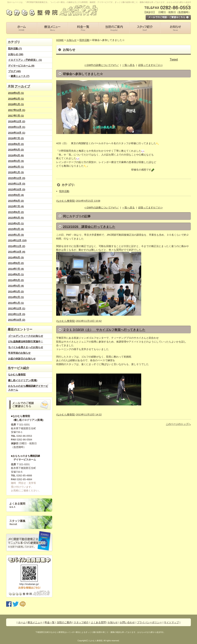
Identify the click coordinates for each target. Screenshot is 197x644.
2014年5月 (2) (16, 280)
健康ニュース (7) (20, 76)
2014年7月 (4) (16, 269)
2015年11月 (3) (17, 184)
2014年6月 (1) (16, 274)
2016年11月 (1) (17, 127)
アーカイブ (22, 86)
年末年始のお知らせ (19, 353)
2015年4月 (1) (16, 223)
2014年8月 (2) (16, 263)
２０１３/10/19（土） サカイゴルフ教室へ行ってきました (104, 330)
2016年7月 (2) (16, 138)
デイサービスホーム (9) (21, 66)
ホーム (22, 622)
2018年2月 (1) (16, 99)
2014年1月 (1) (16, 303)
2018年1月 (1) (16, 104)
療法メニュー (35, 622)
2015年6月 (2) (16, 212)
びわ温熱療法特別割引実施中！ (26, 342)
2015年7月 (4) (16, 206)
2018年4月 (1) (16, 93)
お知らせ (72, 40)
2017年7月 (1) (16, 116)
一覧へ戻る (128, 65)
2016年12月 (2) (17, 121)
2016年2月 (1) (16, 167)
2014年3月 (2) (16, 292)
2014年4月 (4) (16, 286)
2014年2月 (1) (16, 297)
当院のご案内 (64, 622)
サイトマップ (171, 622)
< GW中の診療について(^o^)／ (102, 65)
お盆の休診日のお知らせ (22, 359)
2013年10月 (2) (17, 320)
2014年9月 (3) (16, 258)
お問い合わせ (127, 622)
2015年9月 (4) (16, 195)
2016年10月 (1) (17, 133)
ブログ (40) (14, 71)
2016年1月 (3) (16, 172)
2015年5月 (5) (16, 218)
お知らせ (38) (16, 54)
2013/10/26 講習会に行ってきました (89, 227)
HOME (60, 40)
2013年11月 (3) (17, 314)
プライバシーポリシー (149, 622)
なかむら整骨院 (17, 375)
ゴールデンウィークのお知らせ (26, 336)
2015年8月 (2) (16, 201)
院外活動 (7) (15, 49)
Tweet (174, 59)
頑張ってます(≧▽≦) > (150, 65)
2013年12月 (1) (17, 308)
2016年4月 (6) (16, 155)
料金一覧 (50, 622)
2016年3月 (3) (16, 161)
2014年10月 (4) (17, 252)
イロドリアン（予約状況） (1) (25, 60)
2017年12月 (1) (17, 110)
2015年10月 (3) (17, 189)
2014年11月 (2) (17, 246)
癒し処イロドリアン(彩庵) (23, 380)
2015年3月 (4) (16, 229)
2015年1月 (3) (16, 235)
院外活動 (84, 40)
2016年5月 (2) (16, 150)
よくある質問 (98, 622)
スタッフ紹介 (81, 622)
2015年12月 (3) (17, 178)
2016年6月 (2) (16, 144)
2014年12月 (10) (17, 240)
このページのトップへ (178, 424)
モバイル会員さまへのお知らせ (26, 347)
